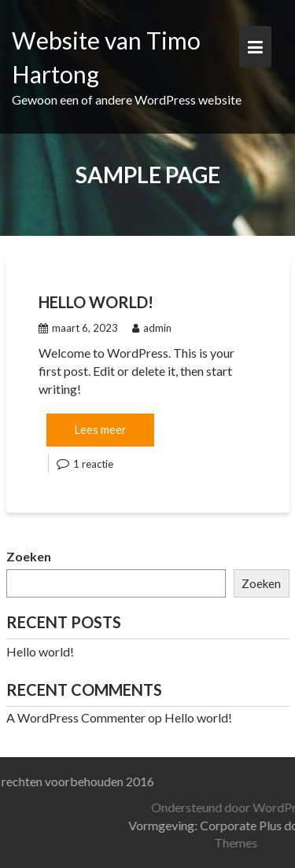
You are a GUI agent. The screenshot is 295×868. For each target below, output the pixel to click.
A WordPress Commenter (76, 717)
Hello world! (96, 302)
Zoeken (29, 556)
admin (152, 328)
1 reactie (93, 464)
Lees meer (100, 429)
